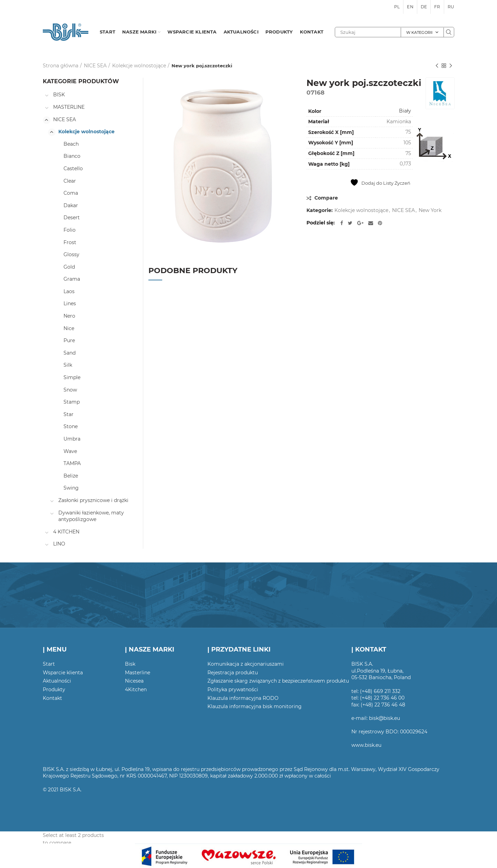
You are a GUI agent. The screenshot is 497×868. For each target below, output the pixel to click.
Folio (70, 230)
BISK (59, 95)
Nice (69, 328)
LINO (59, 544)
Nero (69, 316)
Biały (405, 111)
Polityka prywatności (233, 689)
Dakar (71, 205)
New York (430, 210)
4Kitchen (136, 689)
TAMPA (72, 463)
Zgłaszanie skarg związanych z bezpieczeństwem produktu (278, 681)
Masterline (138, 673)
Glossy (71, 254)
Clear (70, 181)
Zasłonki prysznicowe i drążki (93, 500)
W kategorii (419, 32)
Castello (73, 168)
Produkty (54, 689)
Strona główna (61, 66)
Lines (70, 303)
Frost (70, 242)
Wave (70, 451)
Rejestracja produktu (233, 673)
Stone (71, 426)
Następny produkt (451, 66)
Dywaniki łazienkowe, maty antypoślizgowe (91, 516)
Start (49, 664)
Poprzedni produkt (437, 66)
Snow (70, 390)
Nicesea (134, 681)
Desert (72, 218)
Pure (69, 340)
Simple (72, 377)
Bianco (72, 156)
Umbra (72, 439)
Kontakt (52, 698)
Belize (71, 476)
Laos (69, 291)
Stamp (72, 402)
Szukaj (449, 32)
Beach (71, 144)
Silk (68, 365)
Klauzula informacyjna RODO (243, 698)
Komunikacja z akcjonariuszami (246, 664)
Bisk (130, 664)
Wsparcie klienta (63, 673)
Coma (71, 193)
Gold (69, 267)
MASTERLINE (69, 107)
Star (69, 414)
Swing (71, 488)
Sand (70, 353)
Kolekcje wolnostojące (139, 66)
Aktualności (57, 681)
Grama (72, 279)
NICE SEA (95, 66)
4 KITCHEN (66, 532)
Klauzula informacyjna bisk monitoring (255, 706)
